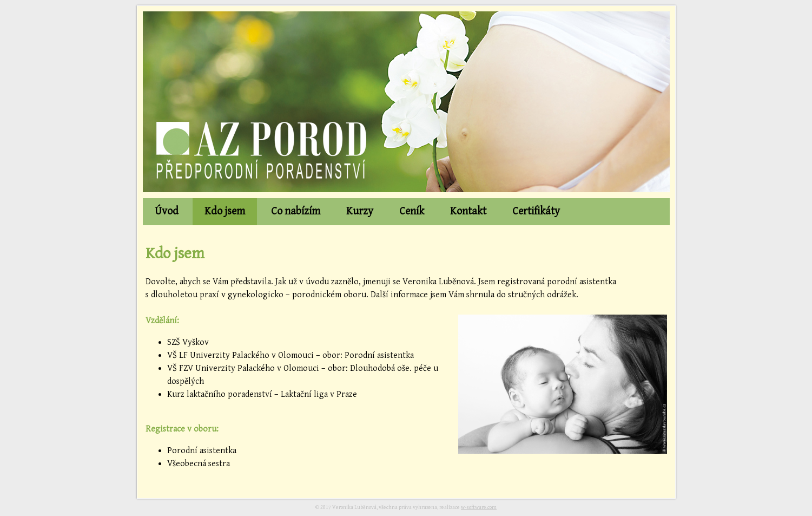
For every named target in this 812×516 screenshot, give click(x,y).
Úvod (167, 211)
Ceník (412, 211)
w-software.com (479, 507)
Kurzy (360, 211)
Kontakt (468, 211)
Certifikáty (536, 211)
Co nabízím (296, 211)
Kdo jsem (225, 211)
